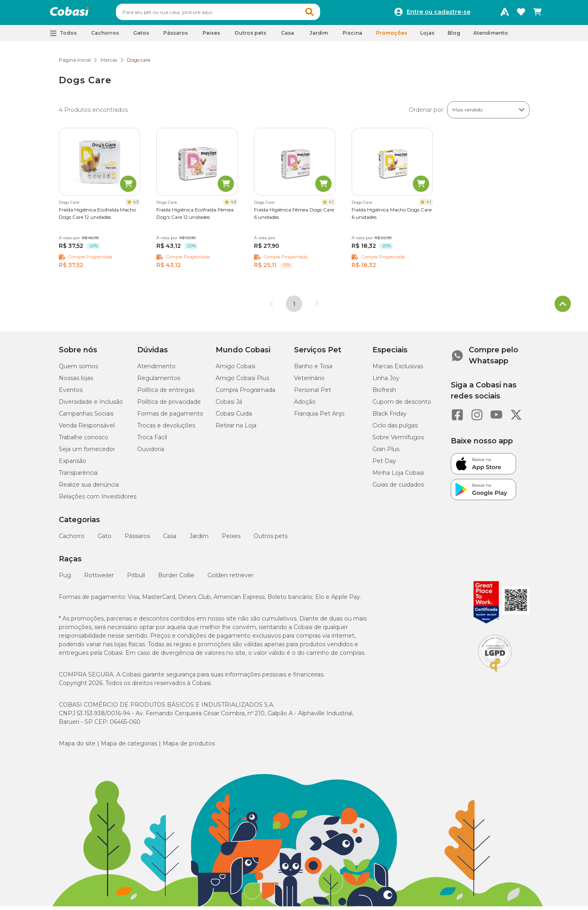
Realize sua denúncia (89, 488)
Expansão (72, 465)
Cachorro (72, 540)
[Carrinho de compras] (537, 14)
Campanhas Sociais (86, 417)
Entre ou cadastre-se (439, 14)
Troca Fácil (152, 441)
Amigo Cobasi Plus (242, 382)
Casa (170, 540)
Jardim (199, 540)
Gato (105, 540)
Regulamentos (159, 382)
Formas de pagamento (170, 417)
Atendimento (491, 37)
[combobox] (234, 14)
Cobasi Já (229, 405)
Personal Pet (313, 394)
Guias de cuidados (398, 488)
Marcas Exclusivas (398, 370)
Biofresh (384, 394)
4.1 (331, 206)
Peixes (231, 540)
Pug (65, 579)
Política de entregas (166, 394)
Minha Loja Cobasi (398, 476)
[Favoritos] (521, 14)
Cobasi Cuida (234, 417)
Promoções (392, 37)
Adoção (305, 405)
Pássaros (137, 540)
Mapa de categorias (129, 747)
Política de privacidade (169, 405)
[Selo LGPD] (495, 676)
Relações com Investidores (98, 500)
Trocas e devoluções (166, 429)
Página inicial (75, 63)
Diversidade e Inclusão (91, 405)
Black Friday (390, 417)
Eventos (71, 394)
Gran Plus (386, 453)
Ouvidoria (151, 453)
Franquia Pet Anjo (319, 417)
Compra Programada (245, 394)
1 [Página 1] (294, 307)
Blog (454, 37)
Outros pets (271, 540)
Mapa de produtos (189, 747)
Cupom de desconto (402, 405)
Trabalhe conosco (84, 441)
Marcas (109, 63)
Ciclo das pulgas (395, 429)
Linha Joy (386, 382)
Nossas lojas (76, 382)
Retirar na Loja (236, 429)
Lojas (427, 37)
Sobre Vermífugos (398, 441)
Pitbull (136, 579)
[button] (325, 14)
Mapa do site (77, 747)
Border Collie (176, 579)
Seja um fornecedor (87, 453)
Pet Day (384, 465)
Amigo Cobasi (235, 370)
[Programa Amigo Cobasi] (505, 14)
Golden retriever (231, 579)
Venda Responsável (87, 429)
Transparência (78, 476)
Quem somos (78, 370)
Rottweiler (99, 579)
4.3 (136, 206)
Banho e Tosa (313, 370)
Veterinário (309, 382)
